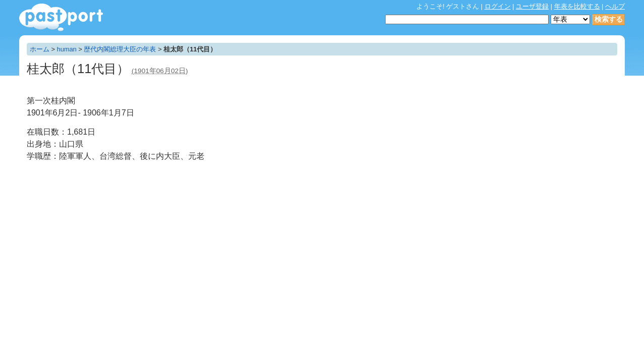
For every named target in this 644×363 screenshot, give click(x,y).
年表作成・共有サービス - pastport (61, 17)
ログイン (498, 6)
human (67, 49)
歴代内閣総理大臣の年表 (120, 49)
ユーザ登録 (532, 6)
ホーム (40, 49)
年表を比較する (577, 6)
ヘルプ (615, 6)
